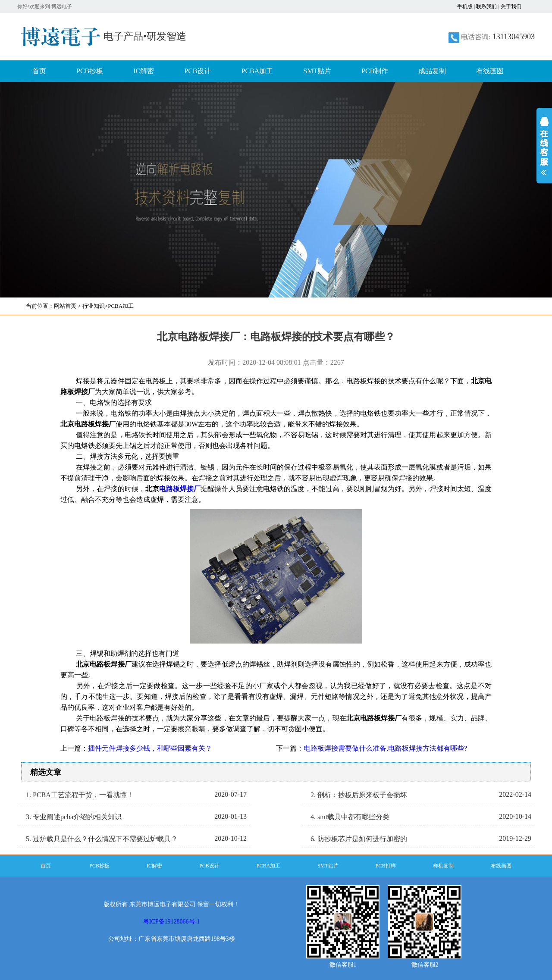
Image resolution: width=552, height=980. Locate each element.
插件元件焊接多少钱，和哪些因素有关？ (150, 748)
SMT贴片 (317, 71)
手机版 (465, 6)
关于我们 (511, 6)
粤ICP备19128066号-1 (171, 922)
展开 (544, 152)
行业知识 (94, 306)
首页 (39, 71)
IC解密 (144, 71)
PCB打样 (386, 866)
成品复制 (432, 71)
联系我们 (486, 6)
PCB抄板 (90, 71)
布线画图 (490, 71)
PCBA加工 (257, 71)
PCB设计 (198, 71)
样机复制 (443, 866)
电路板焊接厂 (180, 489)
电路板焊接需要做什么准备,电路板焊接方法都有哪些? (385, 748)
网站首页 (65, 306)
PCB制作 (375, 71)
